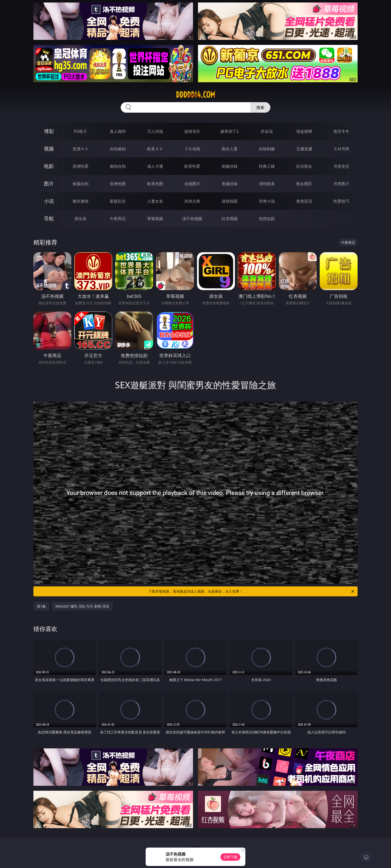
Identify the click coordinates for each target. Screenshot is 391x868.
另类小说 (267, 201)
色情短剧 (267, 219)
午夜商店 (118, 219)
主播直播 (304, 149)
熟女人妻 (230, 149)
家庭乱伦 (118, 201)
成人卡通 (155, 166)
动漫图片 (192, 184)
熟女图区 (304, 184)
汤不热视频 (192, 219)
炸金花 (267, 131)
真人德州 (118, 131)
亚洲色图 (118, 184)
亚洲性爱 (81, 166)
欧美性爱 (192, 166)
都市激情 (81, 201)
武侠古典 (192, 201)
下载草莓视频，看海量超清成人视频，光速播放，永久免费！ (252, 591)
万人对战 (155, 131)
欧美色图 (155, 184)
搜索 (260, 107)
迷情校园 (230, 201)
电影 (49, 166)
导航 (49, 218)
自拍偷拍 (118, 149)
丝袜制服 (267, 149)
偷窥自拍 (81, 184)
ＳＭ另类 (341, 149)
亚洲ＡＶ (81, 149)
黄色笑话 (304, 201)
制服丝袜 (230, 166)
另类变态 (341, 166)
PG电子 (80, 131)
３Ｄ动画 (192, 149)
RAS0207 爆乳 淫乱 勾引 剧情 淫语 (82, 606)
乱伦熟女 (304, 166)
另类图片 (341, 184)
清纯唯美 (267, 184)
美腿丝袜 (230, 184)
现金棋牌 (304, 131)
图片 (49, 184)
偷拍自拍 (118, 166)
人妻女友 (155, 201)
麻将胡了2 (230, 131)
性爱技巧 (341, 201)
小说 (49, 201)
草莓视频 (155, 219)
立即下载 (230, 857)
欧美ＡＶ (155, 149)
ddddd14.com (195, 95)
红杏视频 (230, 219)
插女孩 (81, 219)
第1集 (41, 606)
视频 (49, 149)
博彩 (49, 131)
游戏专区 (192, 131)
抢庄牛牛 (341, 131)
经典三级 (267, 166)
